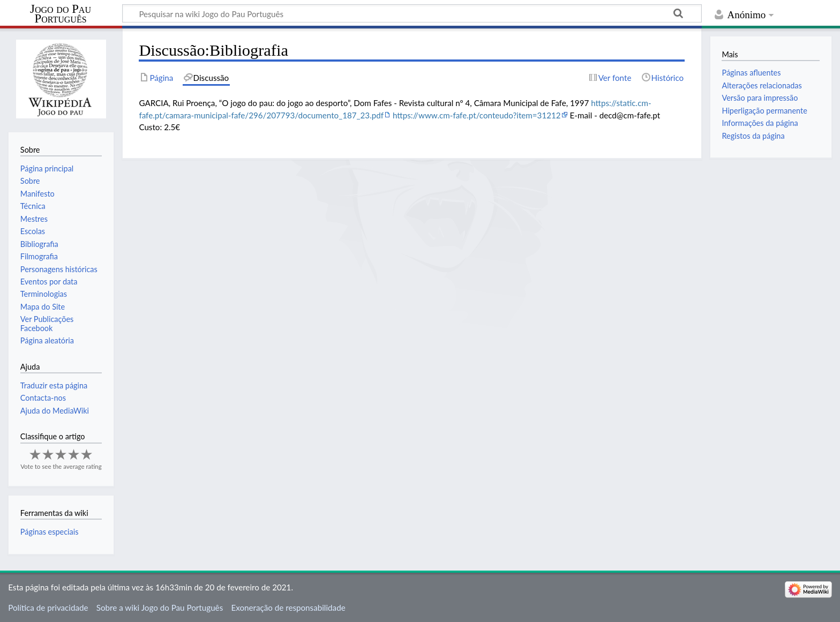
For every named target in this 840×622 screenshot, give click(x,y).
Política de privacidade (48, 608)
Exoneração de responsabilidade (288, 608)
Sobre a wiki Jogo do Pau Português (160, 608)
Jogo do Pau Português (61, 14)
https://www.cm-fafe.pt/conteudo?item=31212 (477, 115)
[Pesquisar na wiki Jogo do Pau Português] (412, 13)
